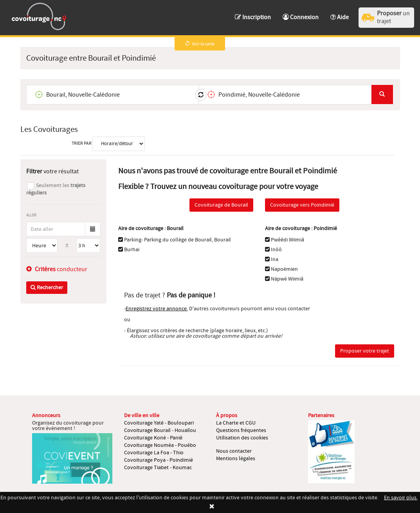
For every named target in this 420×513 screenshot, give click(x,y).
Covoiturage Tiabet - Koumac (158, 468)
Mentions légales (236, 459)
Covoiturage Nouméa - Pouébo (160, 445)
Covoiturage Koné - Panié (153, 438)
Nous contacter (234, 451)
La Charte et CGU (236, 423)
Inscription (253, 17)
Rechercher (47, 288)
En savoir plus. (401, 498)
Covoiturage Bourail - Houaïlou (160, 430)
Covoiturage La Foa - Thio (154, 453)
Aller (31, 215)
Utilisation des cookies (242, 438)
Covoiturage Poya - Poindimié (159, 460)
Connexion (301, 17)
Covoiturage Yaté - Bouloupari (159, 423)
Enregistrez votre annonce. (157, 309)
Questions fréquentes (241, 430)
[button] (340, 13)
